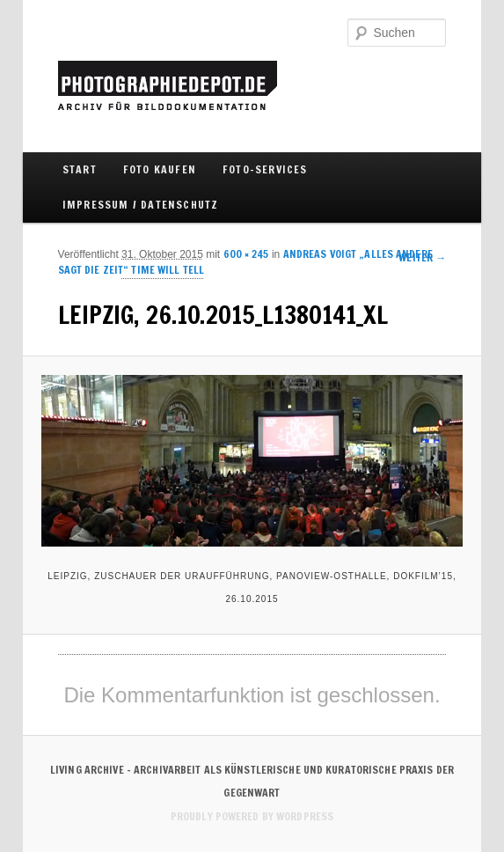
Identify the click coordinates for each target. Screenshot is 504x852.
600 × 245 (246, 254)
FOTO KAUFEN (160, 169)
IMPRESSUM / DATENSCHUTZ (141, 205)
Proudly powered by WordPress (252, 816)
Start (80, 169)
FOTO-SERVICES (265, 169)
